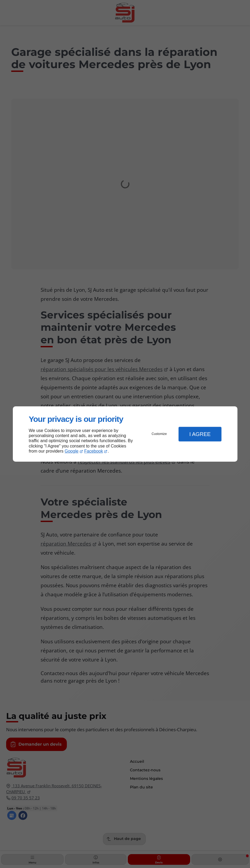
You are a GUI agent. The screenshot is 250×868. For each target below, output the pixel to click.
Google (72, 451)
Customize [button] (159, 434)
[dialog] (125, 434)
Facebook (94, 451)
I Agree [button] (200, 434)
